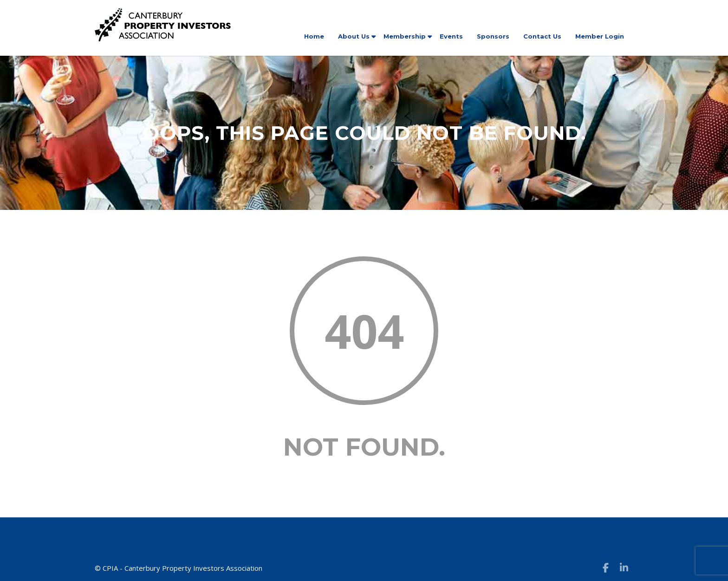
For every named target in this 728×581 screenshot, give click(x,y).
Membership (405, 36)
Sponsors (493, 36)
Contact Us (542, 36)
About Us (354, 36)
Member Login (600, 36)
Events (451, 36)
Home (314, 36)
